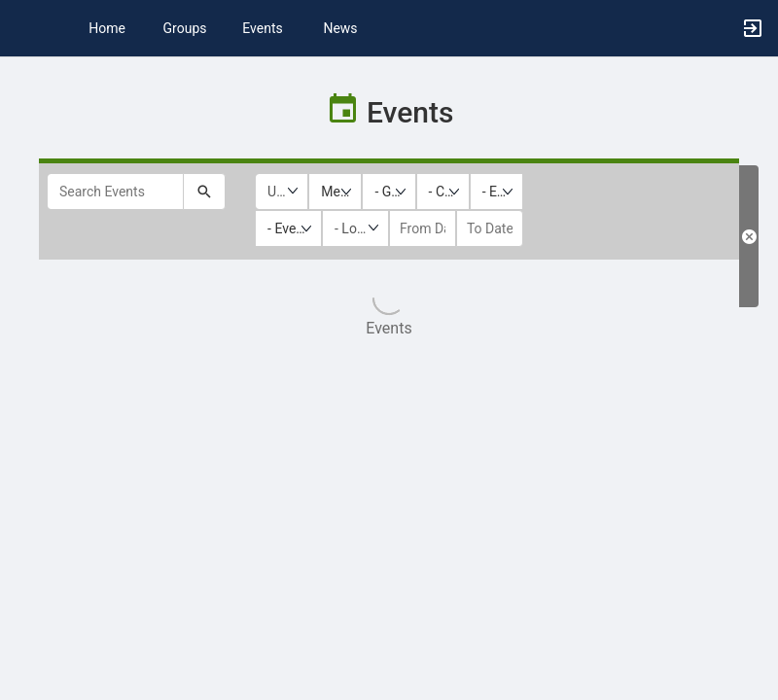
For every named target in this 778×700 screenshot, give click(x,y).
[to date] (490, 228)
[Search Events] (115, 192)
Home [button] (107, 28)
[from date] (423, 228)
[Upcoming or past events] (282, 192)
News (340, 28)
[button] (24, 28)
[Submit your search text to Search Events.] (204, 192)
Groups (185, 28)
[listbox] (335, 192)
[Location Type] (355, 228)
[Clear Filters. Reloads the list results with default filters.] (749, 236)
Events (262, 28)
